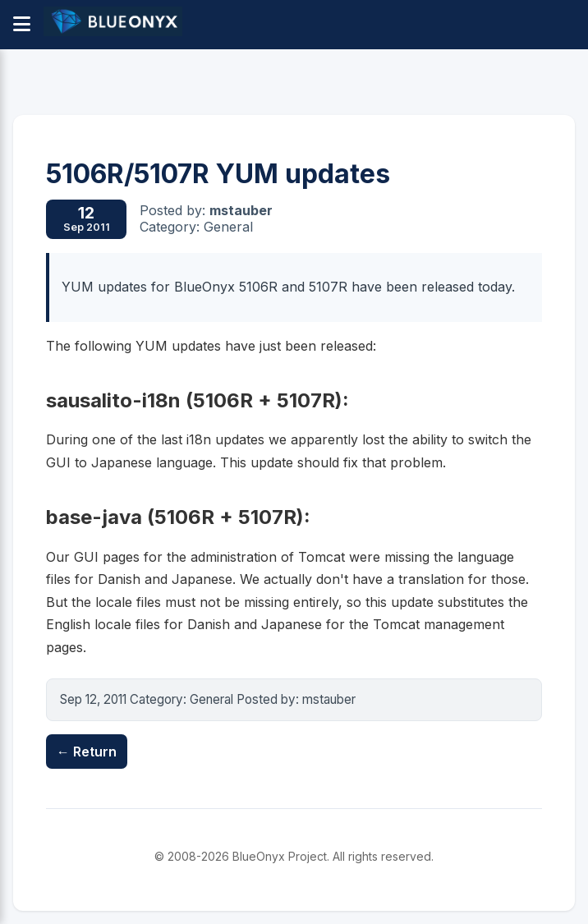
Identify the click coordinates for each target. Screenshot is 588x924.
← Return (87, 752)
